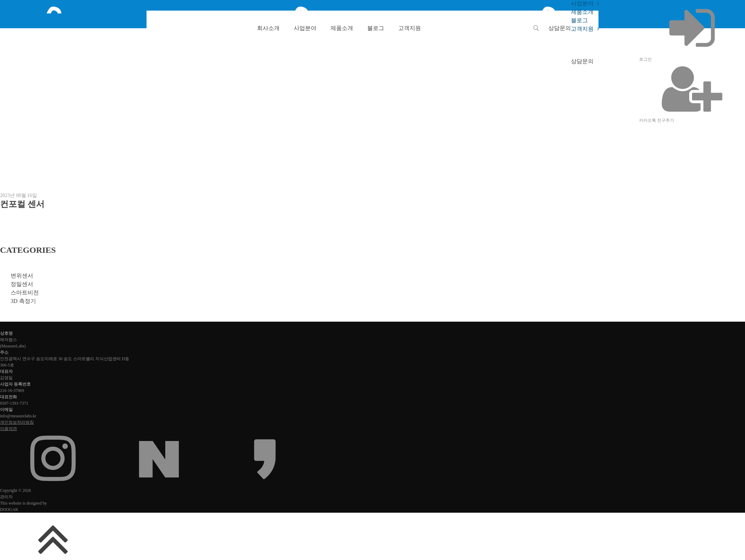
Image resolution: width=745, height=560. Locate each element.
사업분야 (305, 28)
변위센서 (22, 276)
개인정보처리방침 (17, 422)
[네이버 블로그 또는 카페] (159, 483)
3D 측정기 (23, 301)
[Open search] (536, 28)
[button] (560, 28)
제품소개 (342, 28)
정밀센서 (22, 284)
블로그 (376, 28)
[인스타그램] (53, 483)
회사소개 (268, 28)
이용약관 (8, 429)
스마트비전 (25, 293)
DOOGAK (9, 510)
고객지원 (410, 28)
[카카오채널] (265, 483)
